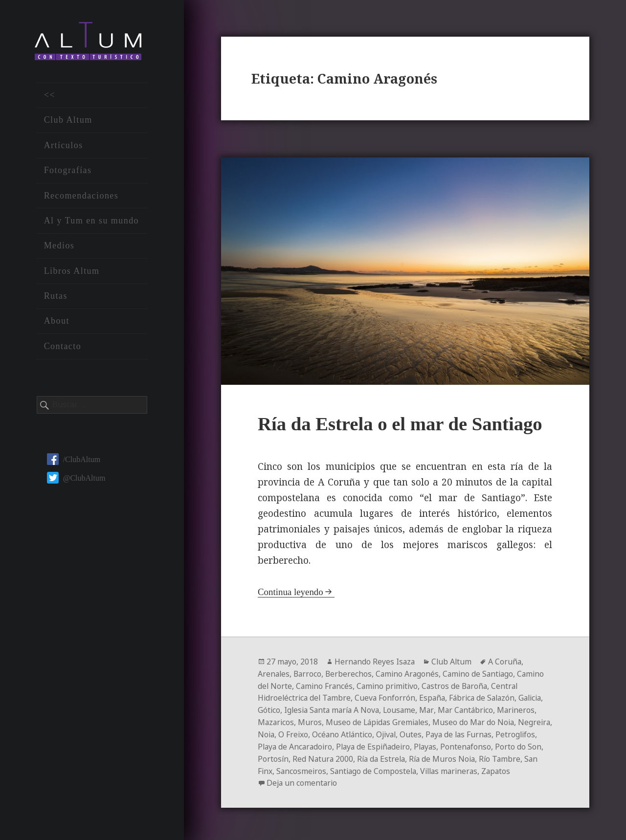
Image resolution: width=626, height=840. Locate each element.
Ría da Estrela (489, 755)
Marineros (277, 720)
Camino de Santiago (483, 673)
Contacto (63, 347)
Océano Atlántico (403, 732)
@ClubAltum (76, 479)
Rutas (56, 297)
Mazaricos (319, 720)
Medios (59, 247)
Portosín (379, 755)
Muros (354, 720)
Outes (475, 732)
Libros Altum (72, 272)
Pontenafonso (283, 755)
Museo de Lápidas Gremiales (423, 720)
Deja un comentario (405, 779)
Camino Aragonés (410, 673)
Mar (461, 708)
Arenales (274, 673)
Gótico (298, 708)
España (436, 697)
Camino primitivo (390, 685)
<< (50, 96)
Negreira (296, 732)
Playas (505, 744)
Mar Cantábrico (500, 708)
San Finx (367, 767)
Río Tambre (326, 767)
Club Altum (68, 121)
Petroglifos (307, 744)
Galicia (270, 708)
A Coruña (508, 662)
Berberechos (351, 673)
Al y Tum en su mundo (91, 222)
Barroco (309, 673)
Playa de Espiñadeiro (451, 744)
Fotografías (68, 172)
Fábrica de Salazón (488, 697)
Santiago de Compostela (485, 767)
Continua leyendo (291, 592)
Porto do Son (336, 755)
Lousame (433, 708)
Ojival (449, 732)
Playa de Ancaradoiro (370, 744)
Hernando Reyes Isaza (376, 662)
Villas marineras (288, 779)
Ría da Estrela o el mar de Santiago (401, 424)
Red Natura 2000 (429, 755)
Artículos (64, 146)
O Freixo (353, 732)
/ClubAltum (74, 460)
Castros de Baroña (460, 685)
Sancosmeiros (412, 767)
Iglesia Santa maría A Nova (363, 708)
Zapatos (337, 779)
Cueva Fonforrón (388, 697)
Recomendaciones (81, 197)
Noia (325, 732)
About (57, 322)
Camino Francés (325, 685)
